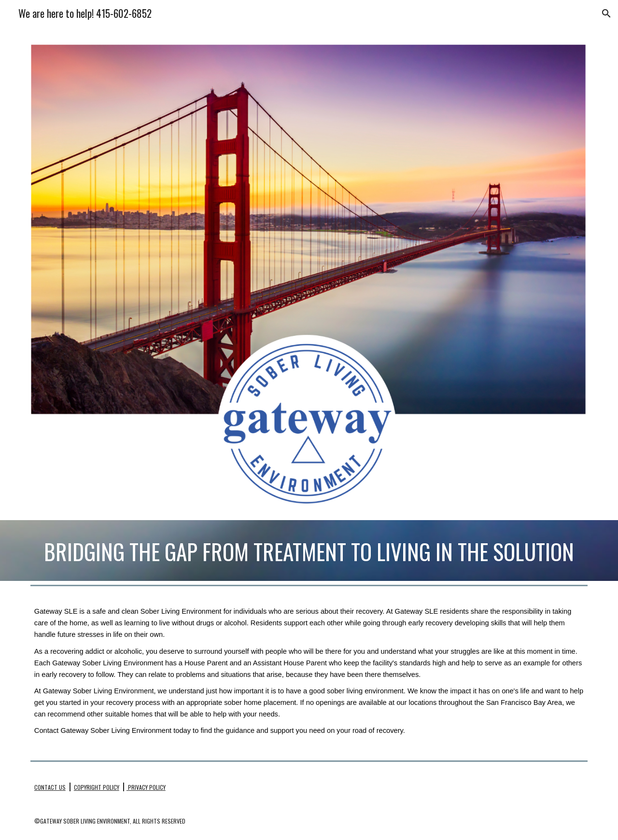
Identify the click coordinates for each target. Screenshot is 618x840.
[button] (606, 14)
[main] (309, 551)
